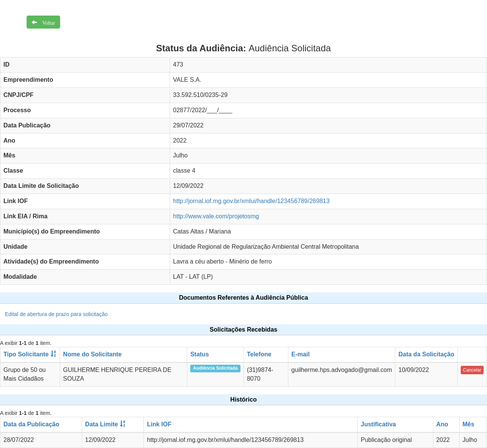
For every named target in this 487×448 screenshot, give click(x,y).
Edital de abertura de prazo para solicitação (56, 314)
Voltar (46, 22)
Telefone (259, 354)
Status (200, 354)
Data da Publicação (31, 424)
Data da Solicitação (426, 354)
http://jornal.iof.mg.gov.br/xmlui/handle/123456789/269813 (251, 201)
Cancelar (472, 370)
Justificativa (378, 424)
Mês (469, 424)
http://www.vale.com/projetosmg (216, 216)
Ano (442, 424)
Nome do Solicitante (92, 354)
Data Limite (102, 424)
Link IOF (159, 424)
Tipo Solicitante (26, 354)
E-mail (301, 354)
